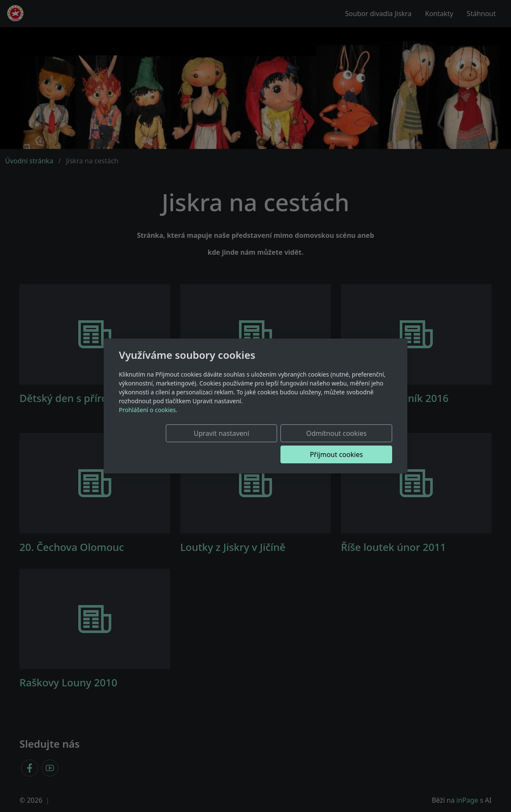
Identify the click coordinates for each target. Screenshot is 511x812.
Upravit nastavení (182, 444)
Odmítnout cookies (267, 444)
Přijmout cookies (351, 444)
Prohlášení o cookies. (148, 420)
